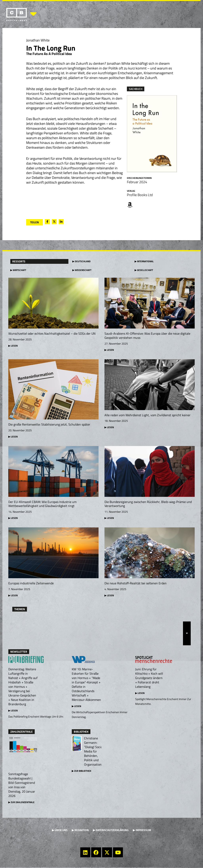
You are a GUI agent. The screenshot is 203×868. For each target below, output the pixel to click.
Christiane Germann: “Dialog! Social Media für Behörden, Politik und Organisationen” (95, 752)
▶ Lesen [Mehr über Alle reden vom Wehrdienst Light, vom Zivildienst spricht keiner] (109, 427)
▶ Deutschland (81, 261)
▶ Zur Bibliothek (81, 772)
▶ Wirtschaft (18, 270)
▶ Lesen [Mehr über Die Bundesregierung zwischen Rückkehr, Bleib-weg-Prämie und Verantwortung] (109, 518)
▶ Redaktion (80, 831)
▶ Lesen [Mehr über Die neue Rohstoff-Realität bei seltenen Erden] (109, 596)
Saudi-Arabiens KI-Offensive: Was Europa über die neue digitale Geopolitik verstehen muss (147, 336)
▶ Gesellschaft (144, 270)
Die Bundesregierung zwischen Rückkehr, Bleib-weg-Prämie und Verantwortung (148, 504)
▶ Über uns (60, 831)
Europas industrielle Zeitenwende (31, 584)
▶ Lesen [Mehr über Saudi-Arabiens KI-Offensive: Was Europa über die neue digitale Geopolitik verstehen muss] (109, 350)
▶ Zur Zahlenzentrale (21, 803)
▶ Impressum (142, 831)
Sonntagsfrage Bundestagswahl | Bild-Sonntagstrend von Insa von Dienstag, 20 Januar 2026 (22, 786)
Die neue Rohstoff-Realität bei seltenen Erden (135, 584)
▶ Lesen (13, 711)
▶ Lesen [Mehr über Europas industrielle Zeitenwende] (13, 596)
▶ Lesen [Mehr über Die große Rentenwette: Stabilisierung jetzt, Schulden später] (13, 437)
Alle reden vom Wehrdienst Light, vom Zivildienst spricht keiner (147, 415)
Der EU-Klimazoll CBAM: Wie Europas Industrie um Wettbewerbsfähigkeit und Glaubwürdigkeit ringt (42, 504)
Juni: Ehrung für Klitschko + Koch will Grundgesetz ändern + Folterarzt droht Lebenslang (149, 679)
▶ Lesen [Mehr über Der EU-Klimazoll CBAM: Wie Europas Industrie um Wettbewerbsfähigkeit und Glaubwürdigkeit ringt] (13, 518)
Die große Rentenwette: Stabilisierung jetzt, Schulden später (49, 425)
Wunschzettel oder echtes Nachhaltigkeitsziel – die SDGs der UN (52, 333)
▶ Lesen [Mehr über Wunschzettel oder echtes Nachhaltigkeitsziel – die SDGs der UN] (13, 346)
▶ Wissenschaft (82, 270)
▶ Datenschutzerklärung (111, 831)
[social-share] (47, 222)
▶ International (144, 261)
